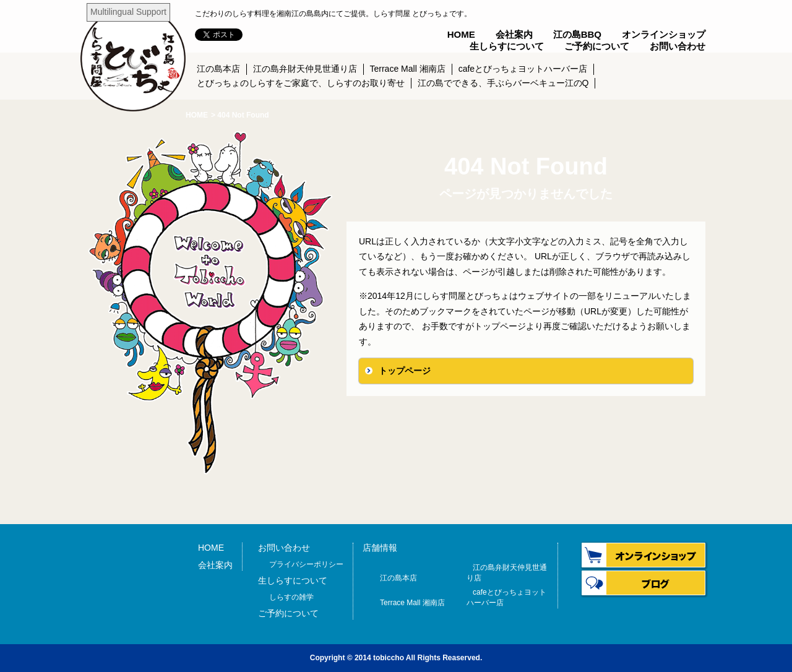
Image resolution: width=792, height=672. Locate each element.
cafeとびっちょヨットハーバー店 (523, 69)
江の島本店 (218, 69)
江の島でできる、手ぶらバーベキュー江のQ (503, 83)
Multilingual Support (128, 12)
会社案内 (514, 34)
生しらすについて (507, 46)
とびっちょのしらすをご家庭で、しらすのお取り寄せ (301, 83)
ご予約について (597, 46)
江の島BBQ (577, 34)
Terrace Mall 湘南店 (408, 69)
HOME (461, 34)
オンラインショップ (664, 34)
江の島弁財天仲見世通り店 (305, 69)
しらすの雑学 (291, 597)
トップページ (405, 371)
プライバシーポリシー (306, 564)
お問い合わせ (678, 46)
